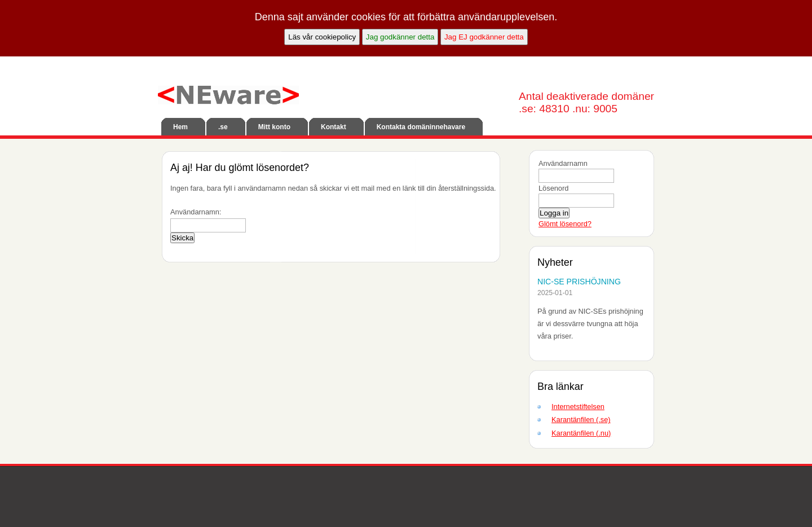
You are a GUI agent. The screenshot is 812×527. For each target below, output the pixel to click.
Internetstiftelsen (578, 407)
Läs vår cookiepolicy (322, 37)
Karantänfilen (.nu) (581, 433)
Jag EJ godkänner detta (484, 37)
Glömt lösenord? (565, 224)
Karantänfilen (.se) (581, 420)
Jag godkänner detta (400, 37)
